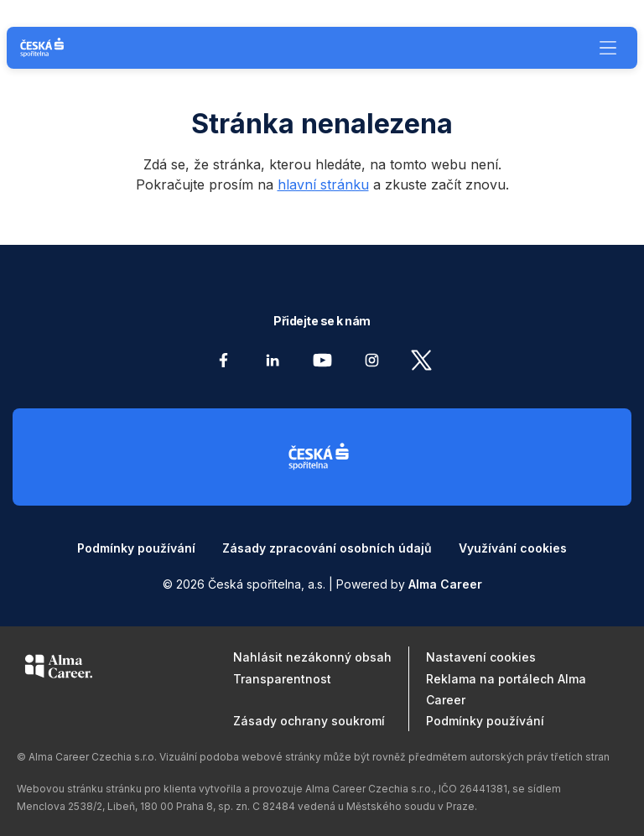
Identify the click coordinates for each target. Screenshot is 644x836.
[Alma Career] (59, 669)
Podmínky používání (136, 548)
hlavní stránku (323, 184)
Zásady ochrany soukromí (309, 721)
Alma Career (445, 584)
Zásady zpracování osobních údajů (327, 548)
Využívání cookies (513, 548)
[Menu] (608, 48)
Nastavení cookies (481, 657)
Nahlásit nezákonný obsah (312, 657)
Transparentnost (282, 679)
